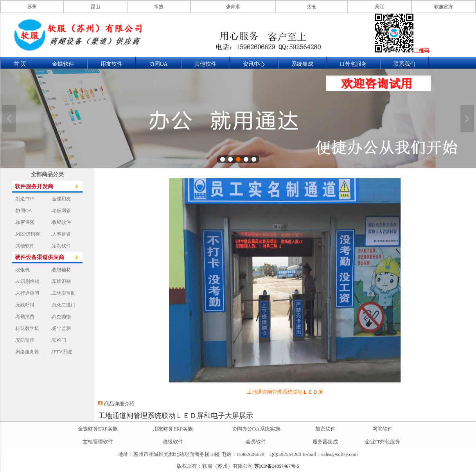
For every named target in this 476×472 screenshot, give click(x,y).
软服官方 (444, 7)
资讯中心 (254, 64)
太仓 (312, 7)
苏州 (32, 7)
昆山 (95, 7)
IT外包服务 (353, 64)
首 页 (20, 64)
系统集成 (302, 64)
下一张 (467, 119)
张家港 (233, 7)
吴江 (379, 7)
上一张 (9, 119)
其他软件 (205, 64)
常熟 (159, 7)
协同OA (158, 64)
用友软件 (111, 64)
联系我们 (404, 64)
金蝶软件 (63, 64)
